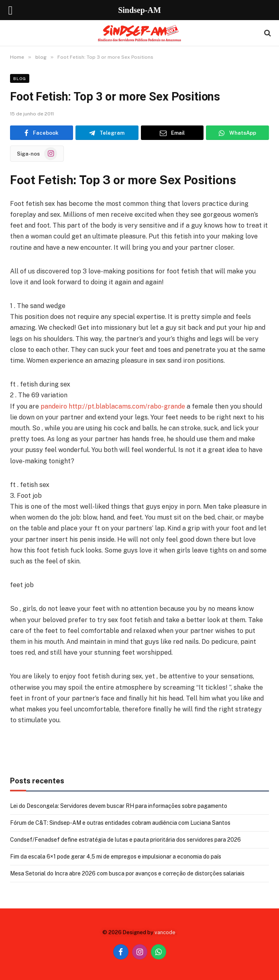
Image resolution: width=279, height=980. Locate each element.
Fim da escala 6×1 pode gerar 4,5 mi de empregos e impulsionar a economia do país (116, 857)
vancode (165, 932)
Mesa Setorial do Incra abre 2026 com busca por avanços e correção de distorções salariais (127, 873)
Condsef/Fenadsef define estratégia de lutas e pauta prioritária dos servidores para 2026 (125, 840)
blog (20, 78)
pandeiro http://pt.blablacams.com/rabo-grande (113, 406)
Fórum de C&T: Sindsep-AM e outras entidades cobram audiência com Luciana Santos (120, 823)
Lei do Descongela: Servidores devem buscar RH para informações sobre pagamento (119, 806)
